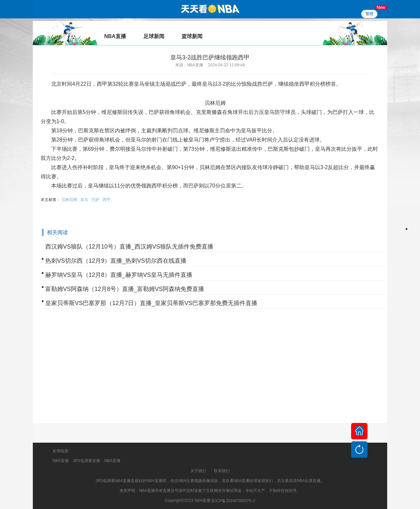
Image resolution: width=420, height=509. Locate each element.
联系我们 (222, 471)
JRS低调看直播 (86, 461)
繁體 (369, 14)
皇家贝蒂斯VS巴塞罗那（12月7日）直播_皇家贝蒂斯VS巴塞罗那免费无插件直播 (151, 303)
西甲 (107, 200)
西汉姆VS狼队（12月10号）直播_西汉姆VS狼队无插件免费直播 (129, 247)
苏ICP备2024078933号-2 (233, 501)
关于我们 (198, 471)
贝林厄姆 (69, 200)
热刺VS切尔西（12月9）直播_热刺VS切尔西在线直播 (116, 261)
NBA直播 (61, 461)
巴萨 (95, 200)
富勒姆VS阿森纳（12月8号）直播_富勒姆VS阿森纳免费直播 (125, 289)
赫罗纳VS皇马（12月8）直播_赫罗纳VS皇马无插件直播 (119, 275)
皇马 (84, 200)
